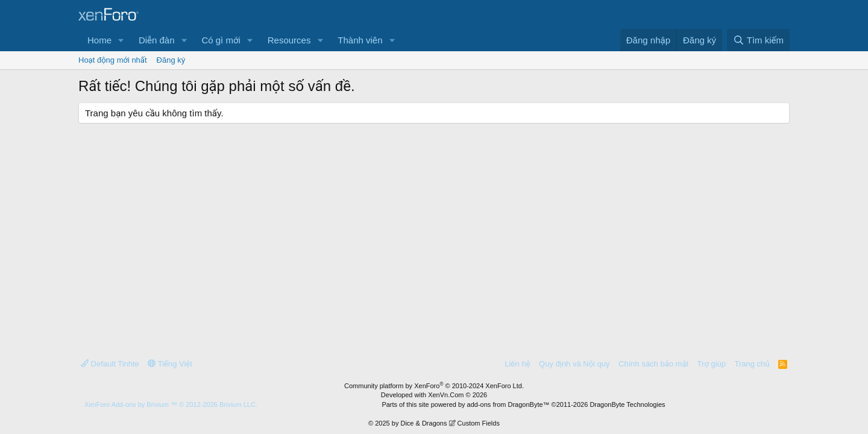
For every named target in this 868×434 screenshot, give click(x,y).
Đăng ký (171, 60)
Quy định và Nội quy (574, 364)
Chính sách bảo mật (653, 364)
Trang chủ (752, 364)
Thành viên (360, 40)
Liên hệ (517, 364)
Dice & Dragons (423, 423)
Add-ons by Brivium (171, 404)
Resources (289, 40)
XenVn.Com (446, 395)
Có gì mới (221, 40)
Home (99, 40)
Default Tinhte (110, 364)
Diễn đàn (157, 40)
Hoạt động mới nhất (113, 60)
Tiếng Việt (170, 364)
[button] (121, 40)
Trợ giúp (712, 364)
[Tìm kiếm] (758, 40)
